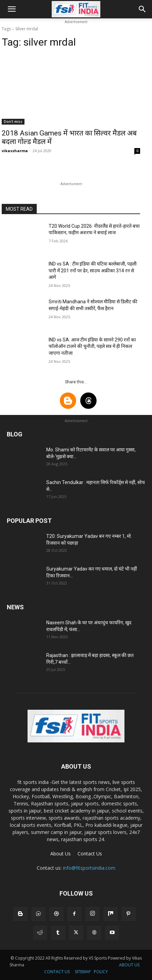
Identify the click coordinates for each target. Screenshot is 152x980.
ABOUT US (129, 965)
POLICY (101, 972)
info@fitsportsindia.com (89, 868)
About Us (61, 854)
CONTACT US (57, 972)
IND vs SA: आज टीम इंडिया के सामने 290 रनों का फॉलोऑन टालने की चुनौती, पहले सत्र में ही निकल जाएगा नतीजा (92, 346)
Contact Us (90, 854)
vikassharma (15, 151)
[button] (12, 9)
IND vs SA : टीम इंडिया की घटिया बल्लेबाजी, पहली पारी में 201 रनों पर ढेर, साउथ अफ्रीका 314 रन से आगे (93, 270)
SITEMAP (83, 972)
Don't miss (13, 122)
